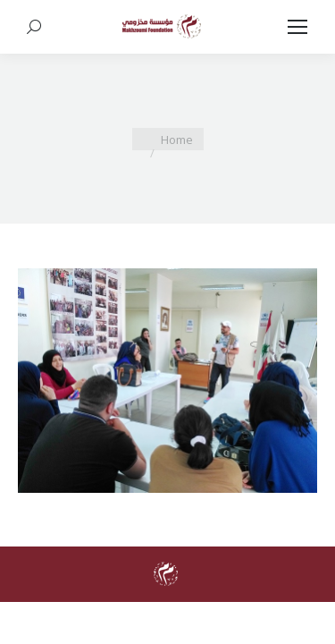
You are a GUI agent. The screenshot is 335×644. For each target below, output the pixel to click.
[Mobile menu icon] (297, 27)
